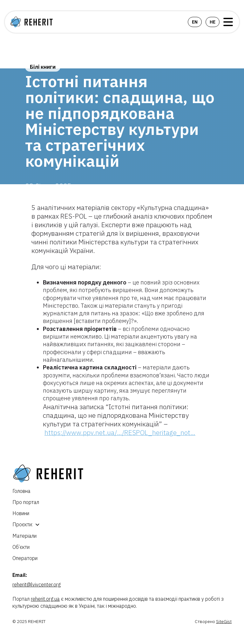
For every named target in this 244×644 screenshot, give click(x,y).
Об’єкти (21, 547)
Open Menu (228, 22)
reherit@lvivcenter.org (37, 584)
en (195, 22)
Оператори (25, 558)
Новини (21, 513)
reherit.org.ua (45, 599)
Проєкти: (23, 524)
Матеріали (24, 536)
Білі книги (43, 67)
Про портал (26, 502)
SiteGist (224, 621)
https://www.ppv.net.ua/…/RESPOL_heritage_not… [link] (120, 432)
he (213, 22)
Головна (21, 491)
